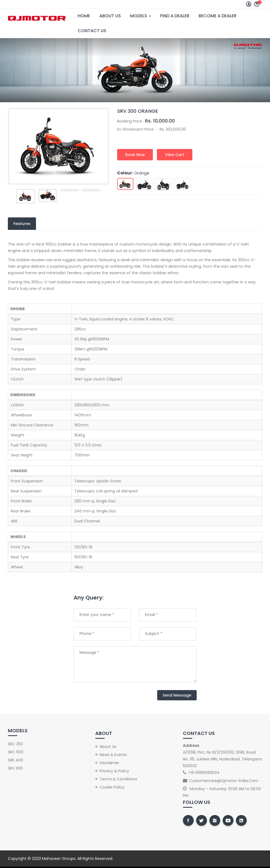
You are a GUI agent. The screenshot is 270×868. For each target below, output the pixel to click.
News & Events (113, 755)
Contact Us (92, 31)
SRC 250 (15, 744)
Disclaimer (109, 763)
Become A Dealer (218, 16)
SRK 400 (15, 760)
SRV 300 (15, 768)
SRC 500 (16, 752)
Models (141, 16)
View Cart (175, 155)
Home (84, 16)
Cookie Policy (112, 787)
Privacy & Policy (114, 771)
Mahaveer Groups (59, 859)
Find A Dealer (175, 16)
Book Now (135, 155)
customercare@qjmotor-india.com (224, 781)
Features (22, 224)
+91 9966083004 (204, 773)
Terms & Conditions (118, 779)
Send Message (177, 695)
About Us (110, 16)
